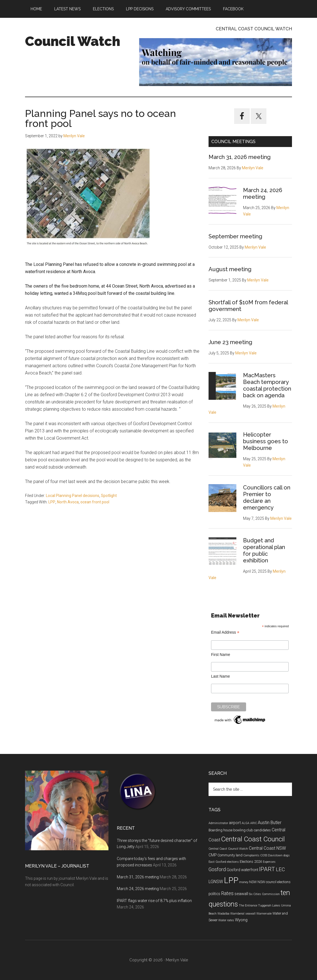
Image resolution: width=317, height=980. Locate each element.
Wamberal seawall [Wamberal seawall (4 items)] (243, 914)
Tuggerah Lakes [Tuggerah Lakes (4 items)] (269, 906)
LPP (52, 502)
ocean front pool (95, 502)
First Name (221, 655)
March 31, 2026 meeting (240, 157)
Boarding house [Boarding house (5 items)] (221, 830)
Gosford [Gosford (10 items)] (217, 869)
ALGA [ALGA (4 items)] (246, 823)
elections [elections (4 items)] (233, 862)
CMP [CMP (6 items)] (213, 855)
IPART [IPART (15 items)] (267, 869)
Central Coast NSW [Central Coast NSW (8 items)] (267, 848)
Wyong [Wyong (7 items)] (241, 920)
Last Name (221, 676)
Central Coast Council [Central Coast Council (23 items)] (253, 839)
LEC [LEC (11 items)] (280, 869)
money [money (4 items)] (244, 882)
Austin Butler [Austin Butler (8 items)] (270, 823)
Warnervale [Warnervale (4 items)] (264, 914)
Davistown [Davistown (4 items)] (275, 855)
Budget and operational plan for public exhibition (264, 550)
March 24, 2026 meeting (263, 193)
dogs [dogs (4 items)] (287, 855)
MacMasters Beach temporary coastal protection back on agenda (267, 385)
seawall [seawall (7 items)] (241, 894)
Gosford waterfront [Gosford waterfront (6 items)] (242, 870)
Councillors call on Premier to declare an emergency (267, 498)
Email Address (225, 632)
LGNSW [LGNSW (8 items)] (216, 882)
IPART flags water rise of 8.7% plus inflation (154, 901)
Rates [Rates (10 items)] (227, 893)
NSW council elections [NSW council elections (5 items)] (274, 882)
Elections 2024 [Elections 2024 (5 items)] (251, 862)
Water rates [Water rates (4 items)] (226, 920)
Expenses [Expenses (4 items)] (269, 862)
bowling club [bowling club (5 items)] (243, 830)
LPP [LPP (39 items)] (231, 880)
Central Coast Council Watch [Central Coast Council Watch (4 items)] (228, 849)
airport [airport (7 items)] (235, 823)
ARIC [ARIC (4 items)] (254, 823)
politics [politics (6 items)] (214, 894)
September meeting (235, 236)
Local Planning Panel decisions (73, 496)
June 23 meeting (230, 342)
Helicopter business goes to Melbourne (266, 441)
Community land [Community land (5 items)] (230, 855)
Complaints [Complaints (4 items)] (251, 855)
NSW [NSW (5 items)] (253, 882)
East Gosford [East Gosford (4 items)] (217, 862)
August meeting (230, 269)
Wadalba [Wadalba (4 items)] (223, 914)
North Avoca (68, 502)
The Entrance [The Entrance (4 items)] (248, 906)
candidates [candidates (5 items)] (262, 830)
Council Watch (73, 41)
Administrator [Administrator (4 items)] (218, 823)
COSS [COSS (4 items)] (264, 855)
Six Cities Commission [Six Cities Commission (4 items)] (264, 894)
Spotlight (109, 496)
